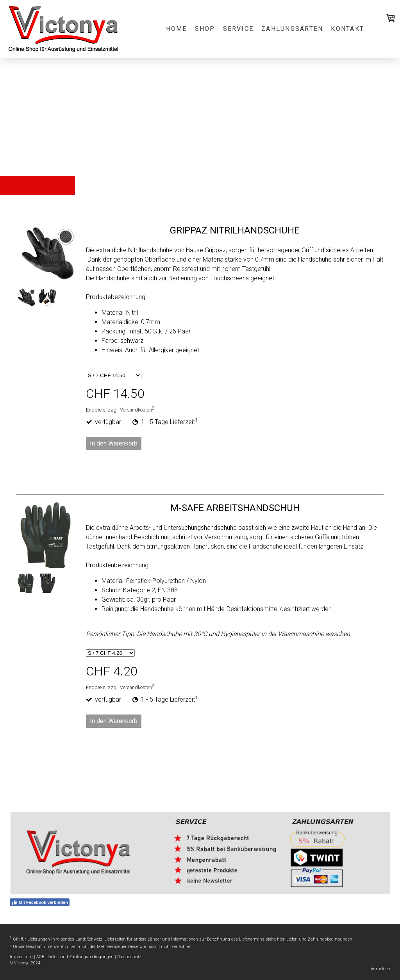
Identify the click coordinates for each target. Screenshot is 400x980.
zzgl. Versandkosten (130, 410)
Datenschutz (129, 957)
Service (238, 29)
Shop (205, 29)
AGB (40, 957)
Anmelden (380, 969)
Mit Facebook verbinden (40, 902)
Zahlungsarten (292, 29)
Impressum (21, 957)
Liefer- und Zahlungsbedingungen (319, 940)
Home (177, 29)
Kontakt (347, 29)
